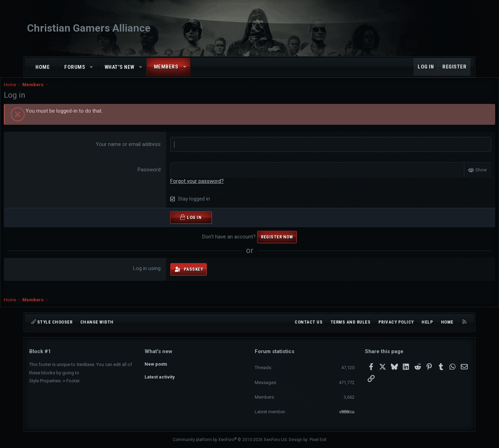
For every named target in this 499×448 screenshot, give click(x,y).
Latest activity (160, 376)
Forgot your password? (205, 188)
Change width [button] (97, 322)
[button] (92, 67)
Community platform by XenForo (230, 440)
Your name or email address (137, 151)
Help (427, 322)
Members (166, 67)
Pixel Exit (318, 440)
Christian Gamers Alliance (89, 28)
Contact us (309, 322)
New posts (156, 363)
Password (157, 177)
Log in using (155, 275)
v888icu (347, 412)
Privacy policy (396, 322)
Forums (75, 67)
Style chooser (52, 322)
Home (43, 67)
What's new (120, 67)
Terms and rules (351, 322)
